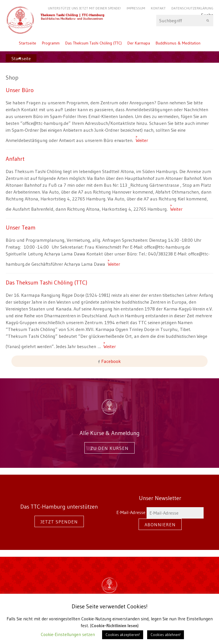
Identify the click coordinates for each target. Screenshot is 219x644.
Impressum (136, 8)
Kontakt (158, 8)
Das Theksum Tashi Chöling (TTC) (94, 43)
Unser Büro (20, 90)
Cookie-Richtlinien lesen (114, 626)
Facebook (110, 361)
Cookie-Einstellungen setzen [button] (68, 634)
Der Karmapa (139, 43)
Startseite (28, 43)
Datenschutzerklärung (192, 8)
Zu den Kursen (109, 448)
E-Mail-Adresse (160, 512)
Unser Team (21, 227)
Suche (185, 21)
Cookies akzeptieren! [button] (123, 635)
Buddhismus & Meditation (178, 43)
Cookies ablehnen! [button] (166, 635)
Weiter (138, 138)
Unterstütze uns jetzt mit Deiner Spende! (84, 8)
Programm (51, 43)
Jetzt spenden (59, 522)
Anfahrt (15, 159)
